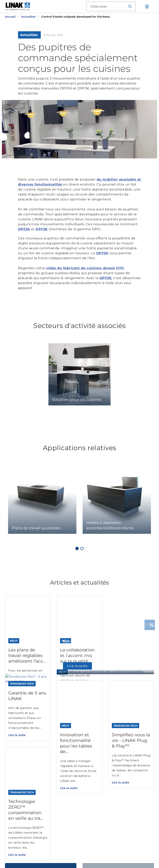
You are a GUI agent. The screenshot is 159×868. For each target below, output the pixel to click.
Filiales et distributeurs (128, 744)
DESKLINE (88, 809)
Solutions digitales (57, 769)
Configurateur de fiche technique (57, 799)
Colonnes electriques (60, 735)
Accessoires (52, 762)
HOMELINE (89, 823)
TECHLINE (88, 816)
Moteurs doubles (56, 742)
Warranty (58, 852)
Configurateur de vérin (57, 787)
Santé (84, 753)
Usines (122, 735)
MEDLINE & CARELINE (89, 800)
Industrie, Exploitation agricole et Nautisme (96, 741)
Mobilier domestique (97, 771)
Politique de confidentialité (129, 849)
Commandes (53, 755)
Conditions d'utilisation (94, 849)
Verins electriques (57, 728)
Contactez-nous (41, 690)
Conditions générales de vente (87, 852)
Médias (123, 753)
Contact (123, 728)
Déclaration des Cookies (26, 849)
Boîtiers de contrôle (58, 749)
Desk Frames (53, 776)
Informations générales (60, 849)
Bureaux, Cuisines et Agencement (96, 762)
